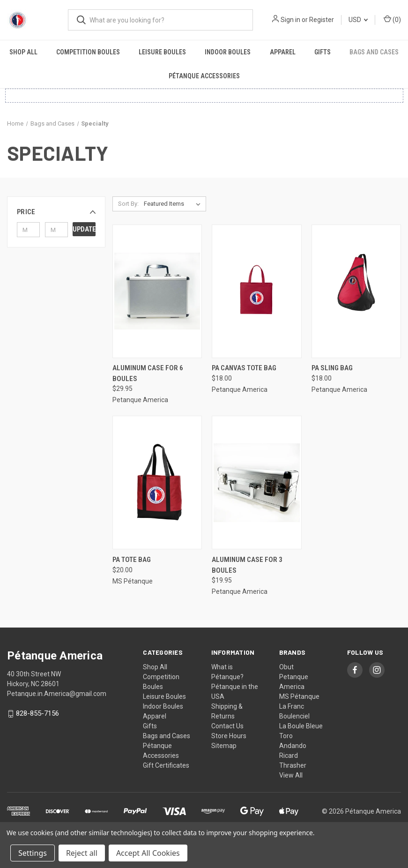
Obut (286, 667)
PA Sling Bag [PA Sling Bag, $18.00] (332, 368)
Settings (33, 853)
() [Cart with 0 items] (392, 19)
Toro (286, 736)
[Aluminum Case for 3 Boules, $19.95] (256, 483)
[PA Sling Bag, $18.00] (356, 291)
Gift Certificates (166, 765)
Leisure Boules (162, 52)
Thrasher (293, 765)
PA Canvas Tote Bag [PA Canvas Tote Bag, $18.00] (244, 368)
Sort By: (128, 204)
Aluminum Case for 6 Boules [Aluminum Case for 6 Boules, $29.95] (148, 373)
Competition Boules (88, 52)
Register (322, 20)
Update (84, 229)
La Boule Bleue (301, 726)
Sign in (290, 20)
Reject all (82, 853)
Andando (293, 746)
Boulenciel (294, 716)
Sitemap (224, 746)
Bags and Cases (374, 52)
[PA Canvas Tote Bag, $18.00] (256, 291)
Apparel (283, 52)
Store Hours (229, 736)
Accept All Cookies (148, 853)
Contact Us (227, 726)
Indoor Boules (228, 52)
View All (291, 775)
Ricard (289, 756)
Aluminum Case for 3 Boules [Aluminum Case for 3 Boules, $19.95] (247, 565)
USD (358, 20)
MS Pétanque (299, 696)
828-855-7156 (37, 714)
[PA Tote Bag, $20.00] (157, 483)
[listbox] (174, 204)
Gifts (323, 52)
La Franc (292, 706)
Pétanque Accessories (204, 76)
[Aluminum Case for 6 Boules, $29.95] (157, 291)
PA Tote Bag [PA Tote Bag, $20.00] (132, 560)
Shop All (23, 52)
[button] (56, 212)
